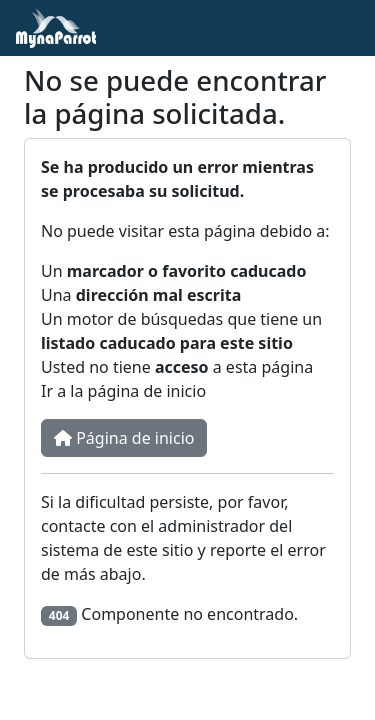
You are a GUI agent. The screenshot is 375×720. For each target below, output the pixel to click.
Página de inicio (124, 438)
